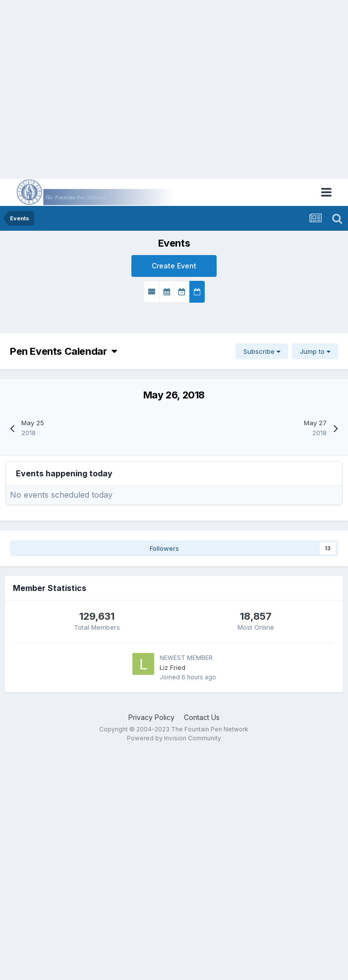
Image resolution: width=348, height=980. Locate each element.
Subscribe (262, 351)
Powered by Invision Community (174, 738)
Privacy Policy (151, 717)
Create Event (174, 266)
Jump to (315, 351)
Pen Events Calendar (63, 351)
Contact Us (202, 717)
